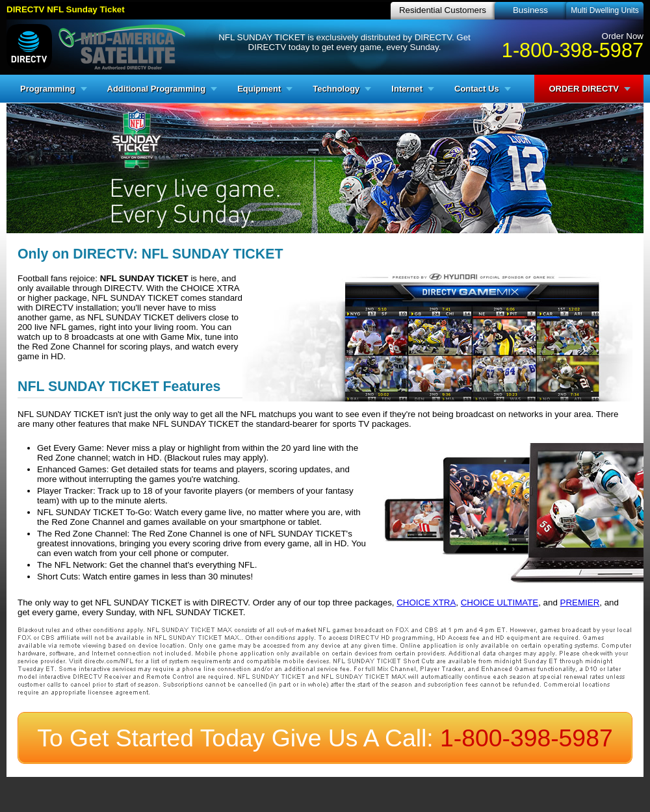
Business (530, 10)
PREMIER (580, 603)
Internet (407, 89)
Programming (48, 89)
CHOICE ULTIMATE (500, 603)
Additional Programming (157, 89)
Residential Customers (443, 10)
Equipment (259, 89)
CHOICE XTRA (426, 603)
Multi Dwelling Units (605, 10)
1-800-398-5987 (573, 50)
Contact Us (477, 89)
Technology (336, 89)
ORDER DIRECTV (584, 89)
